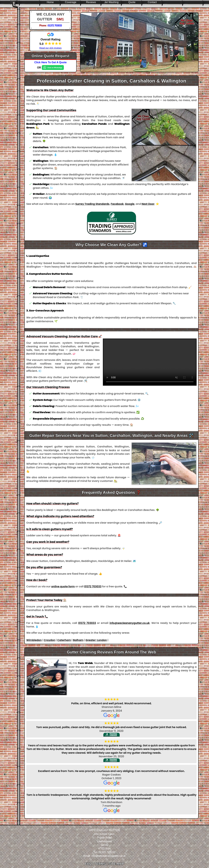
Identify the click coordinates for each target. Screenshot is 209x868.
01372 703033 (55, 26)
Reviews (91, 2)
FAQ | (90, 864)
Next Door (148, 204)
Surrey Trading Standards (92, 204)
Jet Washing (111, 2)
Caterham (64, 640)
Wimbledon (34, 640)
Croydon (49, 640)
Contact (152, 2)
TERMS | (101, 864)
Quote (132, 2)
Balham (78, 640)
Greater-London (96, 640)
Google (130, 204)
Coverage (71, 2)
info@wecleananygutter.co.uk (130, 623)
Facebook (117, 204)
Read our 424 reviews (50, 48)
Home (50, 2)
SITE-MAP (116, 864)
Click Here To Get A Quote (50, 62)
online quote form (63, 586)
